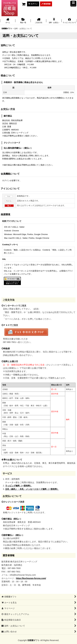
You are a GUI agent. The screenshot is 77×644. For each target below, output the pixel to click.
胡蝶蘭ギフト (34, 640)
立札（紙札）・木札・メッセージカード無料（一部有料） (32, 489)
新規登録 (46, 4)
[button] (73, 4)
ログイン (33, 4)
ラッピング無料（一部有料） (19, 486)
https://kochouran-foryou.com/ (31, 578)
